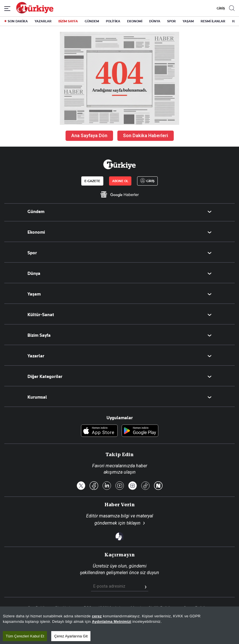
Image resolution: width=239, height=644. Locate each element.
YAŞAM (188, 21)
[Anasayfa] (119, 164)
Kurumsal (37, 397)
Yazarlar (36, 356)
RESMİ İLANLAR (213, 21)
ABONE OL (120, 181)
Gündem (36, 212)
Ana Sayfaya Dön (89, 136)
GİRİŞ (220, 8)
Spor (32, 253)
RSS (88, 608)
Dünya (34, 273)
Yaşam (34, 294)
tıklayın (134, 523)
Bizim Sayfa (39, 335)
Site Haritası (66, 608)
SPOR (171, 21)
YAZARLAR (43, 21)
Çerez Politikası (197, 608)
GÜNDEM (92, 21)
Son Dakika (38, 608)
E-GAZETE (92, 181)
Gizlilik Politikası (162, 608)
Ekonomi (36, 232)
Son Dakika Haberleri (146, 136)
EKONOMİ (135, 21)
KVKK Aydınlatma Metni (120, 608)
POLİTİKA (113, 21)
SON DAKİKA (18, 21)
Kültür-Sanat (41, 315)
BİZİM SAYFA (68, 21)
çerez (97, 640)
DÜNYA (155, 21)
